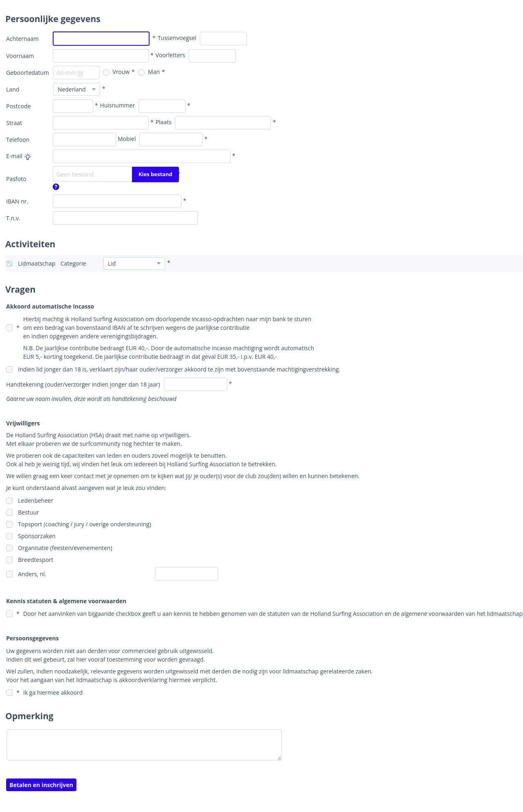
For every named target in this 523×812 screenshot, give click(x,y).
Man (149, 72)
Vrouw (116, 72)
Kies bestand (155, 174)
